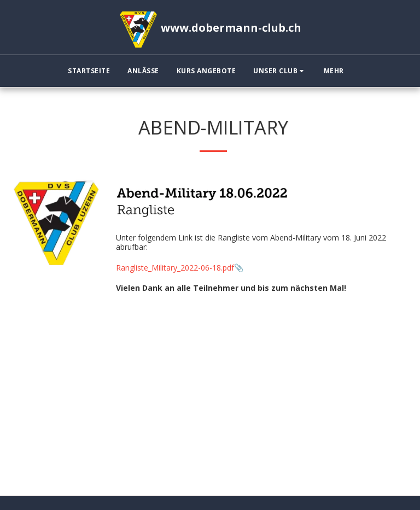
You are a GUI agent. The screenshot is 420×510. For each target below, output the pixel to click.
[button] (280, 71)
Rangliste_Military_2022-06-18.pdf (175, 268)
